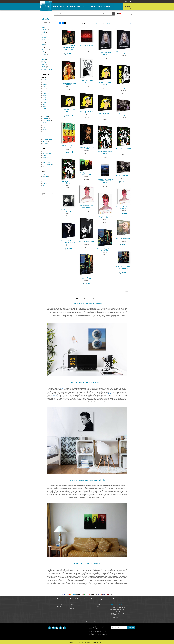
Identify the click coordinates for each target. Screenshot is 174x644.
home (60, 19)
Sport (43, 61)
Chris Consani (47, 151)
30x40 (45, 89)
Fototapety (64, 7)
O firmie (58, 602)
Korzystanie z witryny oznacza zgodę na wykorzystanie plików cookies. (86, 642)
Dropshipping (100, 604)
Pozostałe (44, 60)
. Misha (45, 156)
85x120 (45, 96)
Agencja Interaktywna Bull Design (98, 621)
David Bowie (47, 123)
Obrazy (45, 19)
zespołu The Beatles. (109, 394)
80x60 (45, 84)
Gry (43, 34)
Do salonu (45, 66)
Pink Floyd (46, 116)
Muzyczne (45, 56)
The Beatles (46, 119)
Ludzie (44, 44)
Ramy (79, 7)
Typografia (45, 63)
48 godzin (46, 174)
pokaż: (105, 23)
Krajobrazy (45, 39)
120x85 (45, 98)
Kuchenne (44, 41)
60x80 (45, 82)
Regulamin (73, 608)
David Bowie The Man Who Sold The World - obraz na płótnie (68, 242)
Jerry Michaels (47, 162)
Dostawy (72, 602)
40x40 (45, 80)
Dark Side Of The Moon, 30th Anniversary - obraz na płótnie (105, 181)
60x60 (45, 102)
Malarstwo (45, 46)
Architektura (45, 29)
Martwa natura (46, 50)
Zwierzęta (45, 65)
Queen (45, 127)
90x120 (45, 107)
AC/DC (45, 130)
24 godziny (46, 176)
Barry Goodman (47, 153)
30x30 (45, 93)
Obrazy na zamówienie (48, 70)
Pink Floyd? (62, 388)
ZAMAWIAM (131, 627)
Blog (84, 602)
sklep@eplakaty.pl (114, 602)
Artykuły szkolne (96, 7)
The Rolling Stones (48, 125)
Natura (44, 58)
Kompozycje (45, 38)
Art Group (46, 141)
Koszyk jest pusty (124, 14)
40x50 (45, 87)
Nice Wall (45, 144)
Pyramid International (49, 139)
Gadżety (86, 7)
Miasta (44, 53)
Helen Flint (46, 158)
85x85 (45, 91)
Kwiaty (44, 43)
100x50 (45, 109)
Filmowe (44, 33)
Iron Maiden (46, 132)
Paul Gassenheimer (48, 164)
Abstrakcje (45, 26)
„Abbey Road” (56, 395)
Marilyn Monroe (47, 121)
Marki (98, 606)
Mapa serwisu (60, 604)
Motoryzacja (45, 55)
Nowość (45, 184)
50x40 (45, 100)
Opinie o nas (60, 606)
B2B (98, 602)
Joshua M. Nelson (47, 167)
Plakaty (55, 7)
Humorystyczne (46, 36)
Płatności (72, 604)
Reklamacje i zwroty (75, 606)
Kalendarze (108, 7)
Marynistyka (45, 51)
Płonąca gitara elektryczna (115, 487)
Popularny (46, 186)
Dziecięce (44, 31)
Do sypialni (45, 68)
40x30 (45, 104)
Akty (43, 28)
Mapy (43, 48)
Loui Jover (46, 160)
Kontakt (113, 598)
